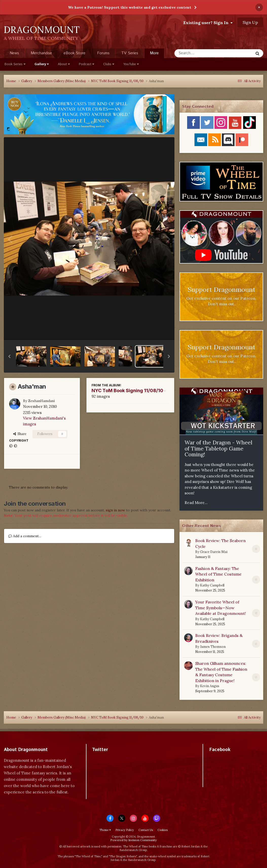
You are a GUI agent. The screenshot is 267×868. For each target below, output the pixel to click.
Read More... (196, 503)
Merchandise (41, 53)
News (14, 53)
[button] (9, 356)
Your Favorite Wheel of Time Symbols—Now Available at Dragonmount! (221, 608)
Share (20, 434)
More (154, 53)
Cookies (163, 830)
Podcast (86, 64)
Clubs (109, 64)
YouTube (131, 64)
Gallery (42, 64)
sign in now (115, 510)
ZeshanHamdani (41, 401)
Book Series (15, 64)
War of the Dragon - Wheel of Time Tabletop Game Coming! (218, 448)
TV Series (130, 53)
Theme (105, 830)
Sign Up (250, 22)
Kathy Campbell (212, 585)
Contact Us (146, 830)
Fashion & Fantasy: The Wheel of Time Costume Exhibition (218, 574)
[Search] (200, 53)
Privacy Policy (125, 830)
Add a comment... (25, 536)
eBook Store (75, 53)
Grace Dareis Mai (214, 552)
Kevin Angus (210, 686)
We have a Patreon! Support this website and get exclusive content (130, 7)
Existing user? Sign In (208, 23)
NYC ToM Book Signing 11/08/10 (127, 390)
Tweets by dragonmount (114, 759)
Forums (103, 53)
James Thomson (213, 647)
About (64, 64)
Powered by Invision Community (133, 840)
